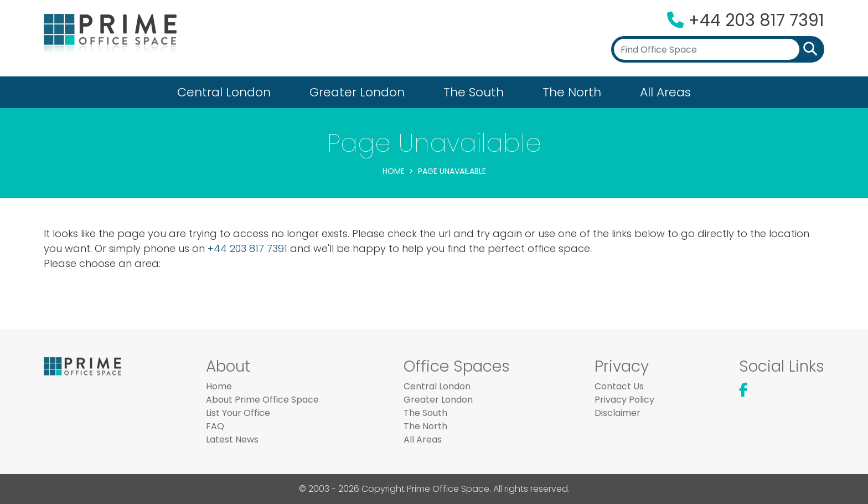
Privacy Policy (624, 400)
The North (572, 92)
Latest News (232, 439)
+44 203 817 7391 (756, 20)
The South (474, 92)
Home (394, 171)
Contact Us (619, 386)
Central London (224, 92)
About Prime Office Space (262, 400)
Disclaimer (618, 413)
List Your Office (238, 413)
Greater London (357, 92)
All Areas (665, 92)
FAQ (215, 426)
